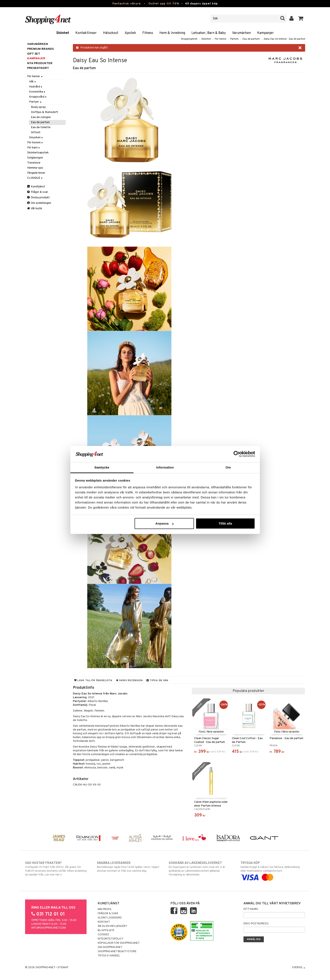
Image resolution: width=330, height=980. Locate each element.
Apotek (130, 33)
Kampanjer (265, 33)
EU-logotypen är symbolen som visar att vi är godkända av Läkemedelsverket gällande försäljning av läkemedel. (201, 869)
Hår (33, 82)
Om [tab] (228, 467)
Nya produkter (40, 63)
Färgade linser (36, 173)
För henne (220, 39)
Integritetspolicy (111, 939)
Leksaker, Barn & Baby (209, 33)
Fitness (148, 33)
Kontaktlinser (86, 33)
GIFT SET (34, 54)
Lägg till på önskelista (93, 681)
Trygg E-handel (109, 956)
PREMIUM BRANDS (40, 49)
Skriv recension (129, 681)
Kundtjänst (36, 187)
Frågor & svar (38, 192)
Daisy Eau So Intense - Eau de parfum (284, 39)
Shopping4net (189, 39)
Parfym (234, 39)
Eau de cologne (41, 117)
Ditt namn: (251, 909)
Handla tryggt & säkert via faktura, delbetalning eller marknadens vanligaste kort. (273, 870)
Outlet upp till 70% (164, 4)
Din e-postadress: (256, 924)
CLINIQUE (35, 178)
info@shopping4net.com (49, 928)
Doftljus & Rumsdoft (45, 112)
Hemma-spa (35, 168)
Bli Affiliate (106, 930)
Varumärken (241, 33)
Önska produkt (38, 198)
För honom (35, 143)
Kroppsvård (38, 97)
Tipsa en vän (157, 681)
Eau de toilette (41, 127)
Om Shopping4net (110, 947)
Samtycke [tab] (102, 467)
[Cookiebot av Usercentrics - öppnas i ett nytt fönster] (237, 454)
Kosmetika (37, 92)
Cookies (103, 935)
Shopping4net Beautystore (117, 952)
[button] (301, 19)
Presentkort (38, 68)
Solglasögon (35, 158)
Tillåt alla (225, 523)
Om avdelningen (39, 203)
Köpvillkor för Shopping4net (119, 943)
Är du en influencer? (112, 926)
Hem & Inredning (172, 33)
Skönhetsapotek (38, 153)
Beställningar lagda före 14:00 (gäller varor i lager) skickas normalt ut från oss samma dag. (129, 867)
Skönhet (63, 33)
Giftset (36, 132)
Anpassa (165, 523)
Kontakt (104, 922)
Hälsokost (111, 33)
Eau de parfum (251, 39)
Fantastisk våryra (127, 4)
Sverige (299, 968)
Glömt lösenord (110, 918)
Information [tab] (165, 467)
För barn (34, 148)
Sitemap (63, 968)
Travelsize (34, 163)
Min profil (105, 909)
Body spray (38, 107)
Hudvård (36, 87)
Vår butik (35, 209)
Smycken (36, 138)
